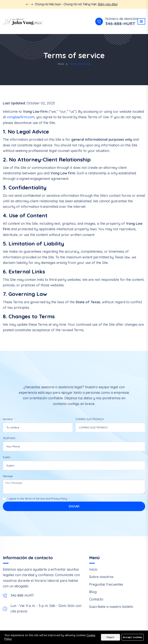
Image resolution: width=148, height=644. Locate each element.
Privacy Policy (59, 499)
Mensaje (8, 476)
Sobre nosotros (101, 577)
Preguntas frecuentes (106, 584)
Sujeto (7, 457)
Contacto (96, 599)
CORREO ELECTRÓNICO (90, 419)
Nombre (8, 419)
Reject (110, 637)
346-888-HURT (120, 24)
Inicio (61, 64)
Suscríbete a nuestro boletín (111, 607)
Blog (93, 592)
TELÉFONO (9, 438)
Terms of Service (35, 499)
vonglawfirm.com (21, 117)
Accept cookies (133, 637)
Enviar (74, 506)
